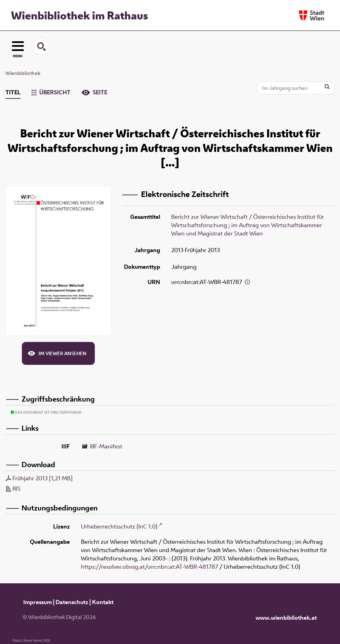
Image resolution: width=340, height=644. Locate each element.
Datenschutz (72, 602)
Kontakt (103, 602)
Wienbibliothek (23, 73)
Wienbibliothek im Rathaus (80, 15)
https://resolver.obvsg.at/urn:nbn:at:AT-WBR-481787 (150, 567)
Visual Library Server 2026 (31, 640)
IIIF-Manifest (106, 446)
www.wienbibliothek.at (286, 618)
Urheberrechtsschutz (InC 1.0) (119, 526)
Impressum (38, 602)
